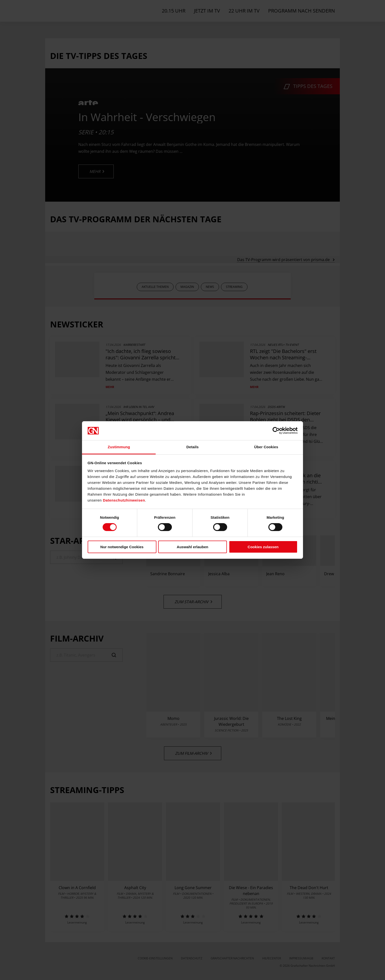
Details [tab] (192, 447)
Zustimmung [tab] (119, 447)
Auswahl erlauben (192, 547)
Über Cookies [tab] (266, 447)
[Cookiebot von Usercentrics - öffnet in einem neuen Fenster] (276, 431)
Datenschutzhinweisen (124, 500)
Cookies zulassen (263, 547)
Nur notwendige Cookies (122, 547)
